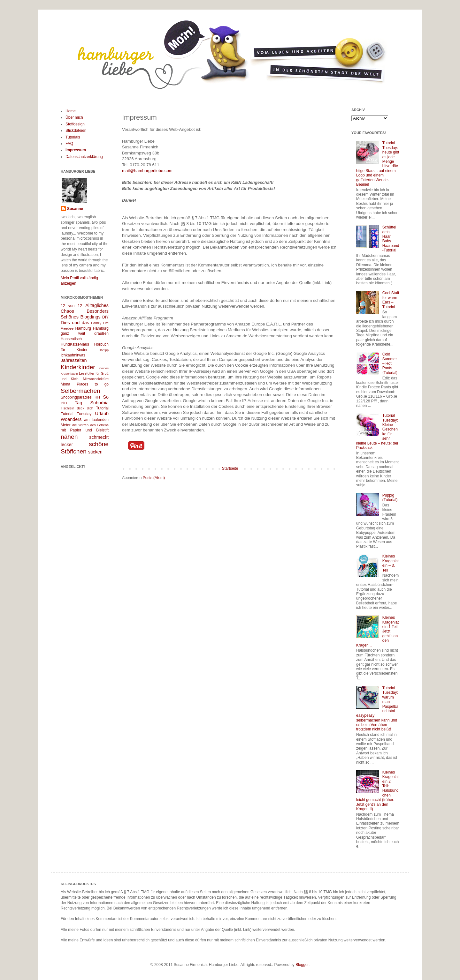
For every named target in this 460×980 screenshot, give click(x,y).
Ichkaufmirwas (73, 355)
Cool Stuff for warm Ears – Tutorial (391, 300)
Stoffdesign (75, 124)
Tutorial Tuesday (76, 414)
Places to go (93, 384)
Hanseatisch (71, 339)
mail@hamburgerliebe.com (147, 171)
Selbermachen (80, 391)
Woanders (71, 419)
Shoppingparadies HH (80, 397)
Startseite (230, 468)
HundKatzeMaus (75, 344)
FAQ (69, 144)
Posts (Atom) (154, 478)
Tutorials (73, 137)
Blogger (302, 965)
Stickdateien (76, 131)
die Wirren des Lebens (90, 425)
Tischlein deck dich (77, 408)
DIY (105, 317)
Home (71, 111)
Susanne (75, 209)
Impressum (76, 150)
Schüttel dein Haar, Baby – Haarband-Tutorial (391, 239)
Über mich (74, 117)
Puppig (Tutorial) (390, 497)
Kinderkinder (78, 367)
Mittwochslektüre (96, 379)
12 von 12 (71, 306)
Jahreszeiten (74, 360)
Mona (65, 384)
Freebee (67, 328)
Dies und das (75, 323)
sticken (95, 452)
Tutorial (102, 408)
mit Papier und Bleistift (85, 430)
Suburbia (99, 403)
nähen (69, 437)
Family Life (100, 323)
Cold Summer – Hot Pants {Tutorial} (390, 363)
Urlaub (102, 414)
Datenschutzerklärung (84, 157)
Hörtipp (104, 350)
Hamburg (83, 328)
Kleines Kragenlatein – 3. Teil (391, 563)
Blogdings (90, 317)
